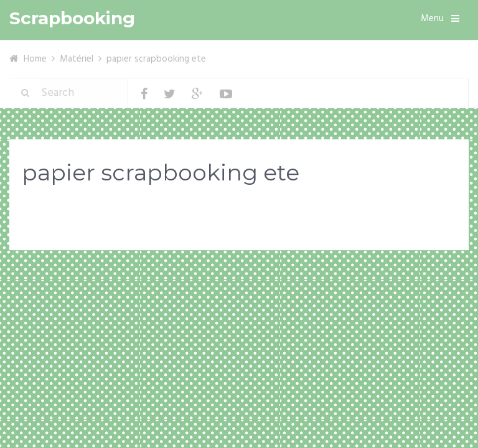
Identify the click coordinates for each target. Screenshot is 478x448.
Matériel (77, 59)
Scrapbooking (72, 18)
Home (35, 59)
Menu (432, 19)
